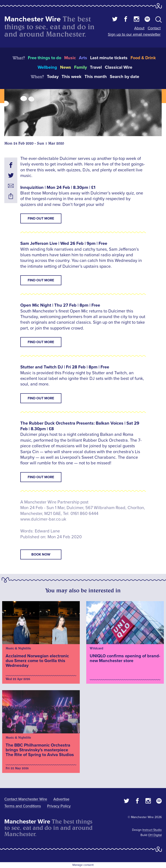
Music (70, 58)
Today (53, 77)
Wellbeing (47, 67)
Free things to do (45, 58)
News (66, 67)
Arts (83, 58)
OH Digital (155, 835)
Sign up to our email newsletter (134, 34)
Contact (154, 28)
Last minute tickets (109, 58)
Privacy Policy (59, 806)
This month (96, 77)
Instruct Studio (152, 830)
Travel (96, 67)
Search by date (124, 77)
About (139, 28)
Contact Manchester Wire (26, 799)
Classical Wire (119, 67)
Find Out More (41, 218)
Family (81, 67)
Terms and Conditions (23, 806)
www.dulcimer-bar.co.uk (43, 519)
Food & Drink (143, 58)
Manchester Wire (33, 19)
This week (72, 77)
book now (41, 554)
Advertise (61, 799)
